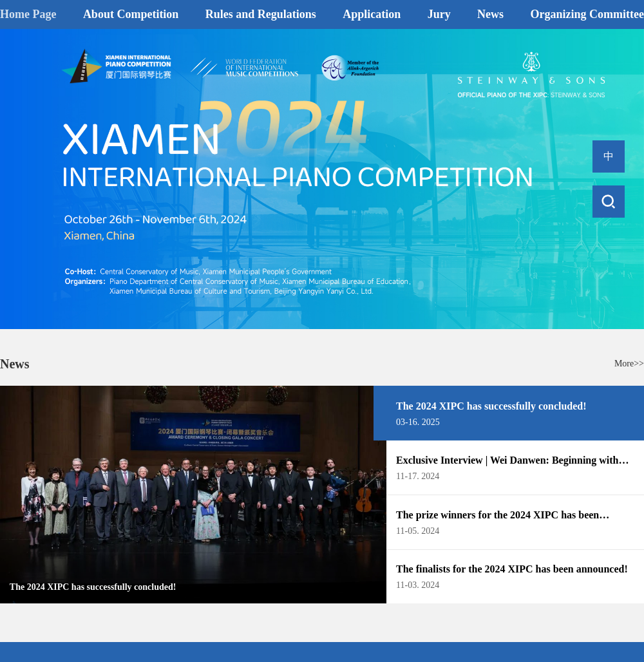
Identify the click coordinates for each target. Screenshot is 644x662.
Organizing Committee (587, 14)
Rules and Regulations (261, 14)
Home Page (28, 14)
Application (372, 14)
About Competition (131, 14)
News (490, 14)
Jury (439, 14)
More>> (629, 364)
